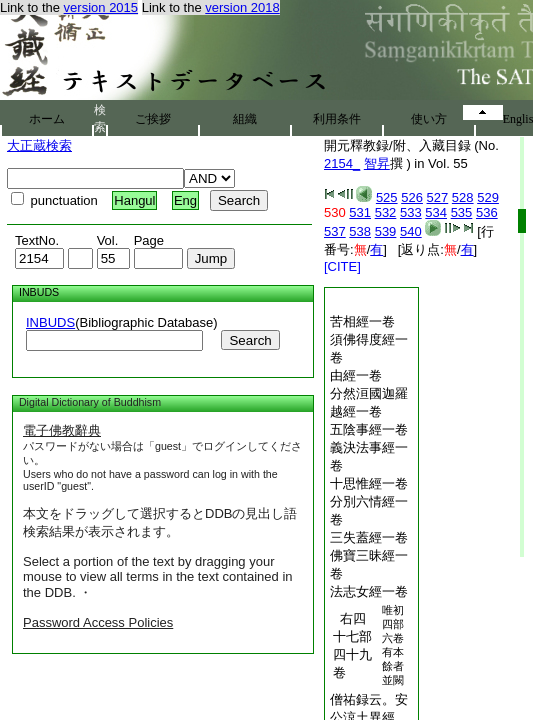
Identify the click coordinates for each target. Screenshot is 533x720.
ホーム (47, 119)
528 (463, 197)
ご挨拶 (153, 119)
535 (462, 212)
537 (335, 231)
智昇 (377, 163)
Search (250, 340)
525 (387, 197)
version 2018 (242, 7)
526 (412, 197)
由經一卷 (356, 375)
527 (438, 197)
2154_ (342, 163)
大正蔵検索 (39, 145)
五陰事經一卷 (369, 429)
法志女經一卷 (369, 591)
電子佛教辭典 (62, 430)
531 (360, 212)
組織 (245, 119)
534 (436, 212)
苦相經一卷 (362, 321)
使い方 (429, 119)
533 (411, 212)
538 (360, 231)
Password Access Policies (98, 622)
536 (487, 212)
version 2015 (101, 7)
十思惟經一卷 (369, 483)
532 (386, 212)
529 (488, 197)
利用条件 (337, 119)
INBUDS (50, 322)
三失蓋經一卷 (369, 537)
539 (386, 231)
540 (411, 231)
